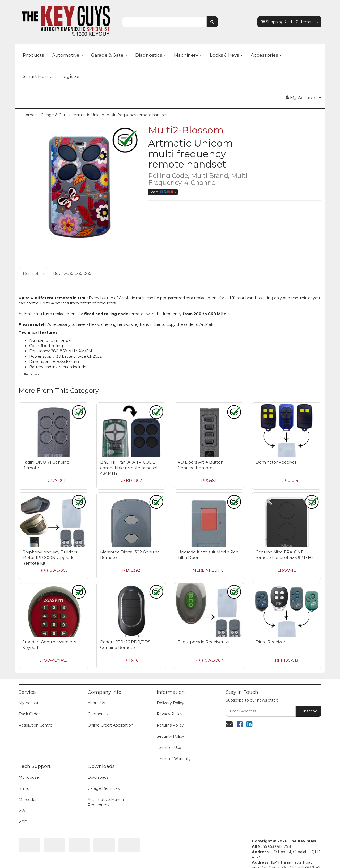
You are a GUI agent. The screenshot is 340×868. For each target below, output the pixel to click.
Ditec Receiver (270, 642)
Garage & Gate (109, 55)
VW (22, 811)
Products (33, 55)
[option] (79, 186)
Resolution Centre (35, 725)
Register (70, 76)
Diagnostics (151, 55)
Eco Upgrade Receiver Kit (204, 642)
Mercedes (28, 800)
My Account (30, 703)
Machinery (188, 55)
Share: (163, 192)
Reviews (72, 274)
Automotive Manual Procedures (106, 802)
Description (33, 274)
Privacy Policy (170, 714)
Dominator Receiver (276, 462)
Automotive (68, 55)
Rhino (24, 788)
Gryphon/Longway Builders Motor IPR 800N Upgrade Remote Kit (50, 558)
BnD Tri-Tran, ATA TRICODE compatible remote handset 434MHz (129, 468)
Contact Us (98, 714)
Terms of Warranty (174, 759)
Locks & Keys (226, 55)
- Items (286, 22)
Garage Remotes (104, 788)
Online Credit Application (110, 725)
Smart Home (38, 76)
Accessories (266, 55)
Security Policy (170, 736)
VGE (23, 822)
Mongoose (29, 777)
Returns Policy (170, 725)
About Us (96, 703)
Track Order (29, 714)
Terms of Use (169, 748)
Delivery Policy (170, 703)
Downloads (98, 777)
